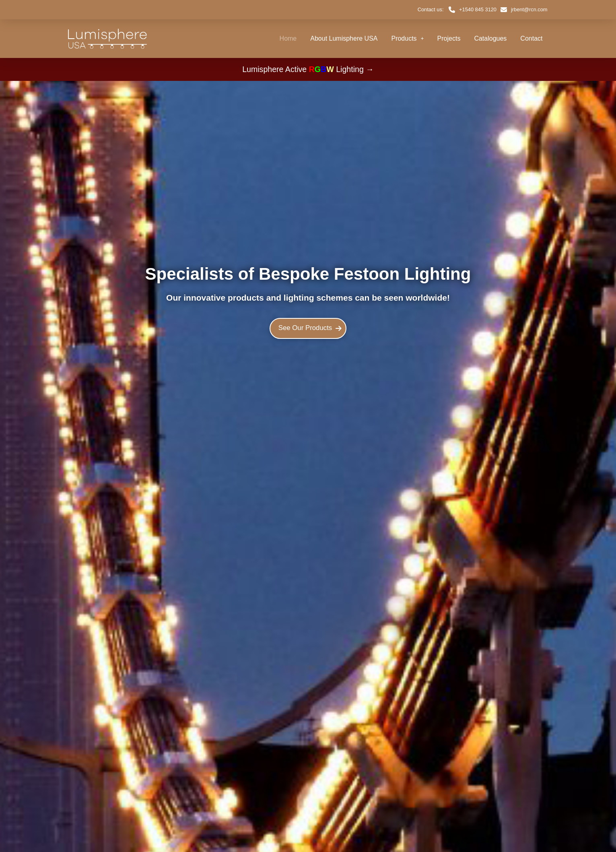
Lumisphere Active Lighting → (308, 69)
